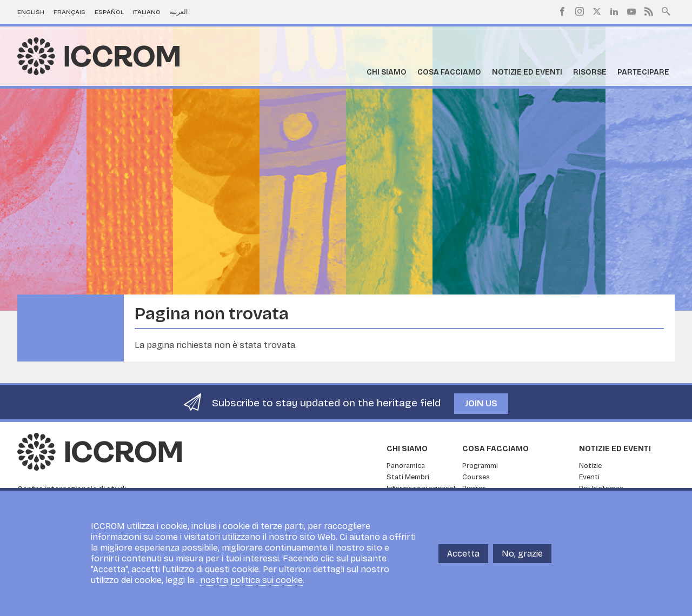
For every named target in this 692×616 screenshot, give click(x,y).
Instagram (580, 11)
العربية (179, 12)
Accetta (463, 554)
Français (69, 12)
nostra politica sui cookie (251, 580)
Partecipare (643, 72)
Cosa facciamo (449, 72)
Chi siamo (387, 72)
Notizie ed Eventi (527, 72)
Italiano (147, 12)
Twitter (597, 11)
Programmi (480, 466)
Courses (476, 477)
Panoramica (406, 466)
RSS (649, 11)
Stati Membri (408, 477)
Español (109, 12)
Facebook (562, 11)
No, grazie (522, 554)
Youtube (631, 11)
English (31, 12)
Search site (666, 10)
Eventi (589, 477)
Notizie (590, 466)
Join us (481, 403)
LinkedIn (614, 11)
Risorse (590, 72)
